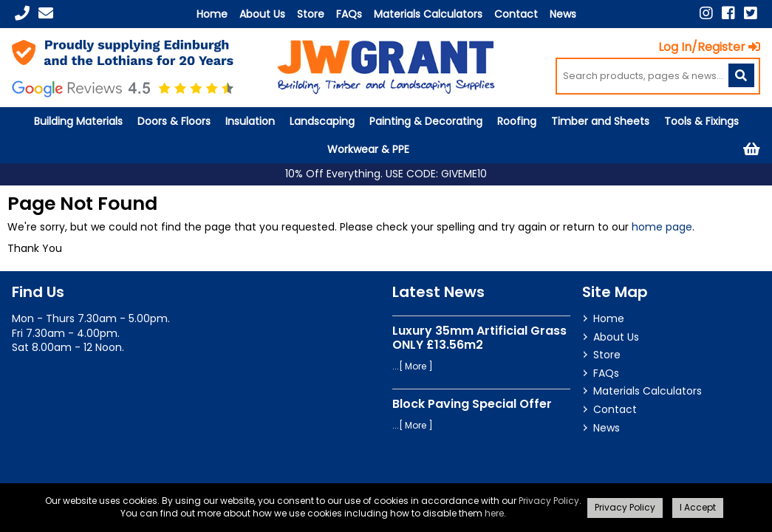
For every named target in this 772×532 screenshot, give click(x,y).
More (416, 366)
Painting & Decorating (426, 121)
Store (311, 14)
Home (212, 14)
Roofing (517, 121)
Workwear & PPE (368, 149)
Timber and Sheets (600, 121)
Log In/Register (709, 47)
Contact (516, 14)
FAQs (349, 14)
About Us (262, 14)
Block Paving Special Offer (472, 404)
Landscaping (322, 121)
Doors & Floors (174, 121)
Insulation (250, 121)
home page (662, 227)
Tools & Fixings (701, 121)
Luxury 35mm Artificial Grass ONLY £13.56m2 (479, 338)
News (563, 14)
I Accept (698, 507)
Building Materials (78, 121)
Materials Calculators (428, 14)
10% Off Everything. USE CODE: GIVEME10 (386, 174)
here (494, 513)
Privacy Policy (549, 501)
